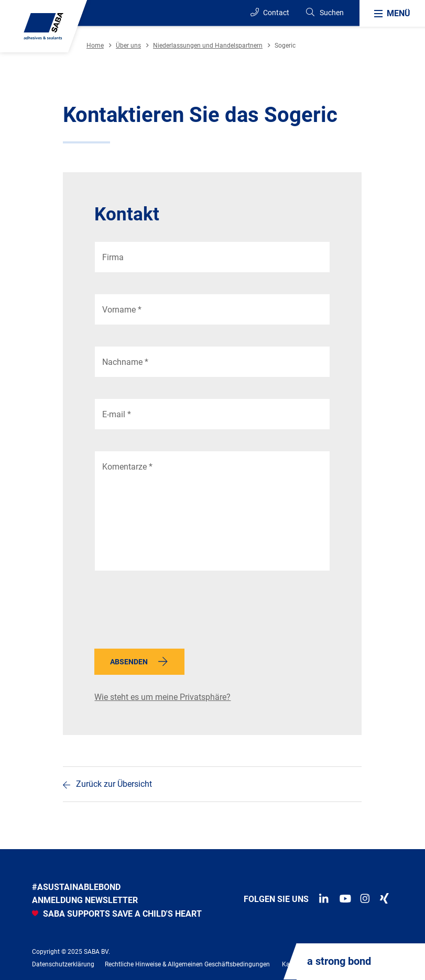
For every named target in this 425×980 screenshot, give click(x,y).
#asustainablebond (76, 887)
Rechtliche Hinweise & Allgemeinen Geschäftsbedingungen (187, 964)
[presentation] (174, 612)
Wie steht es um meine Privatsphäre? (162, 697)
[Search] (324, 13)
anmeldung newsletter (85, 900)
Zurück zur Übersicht (114, 784)
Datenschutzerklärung (63, 964)
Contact (270, 12)
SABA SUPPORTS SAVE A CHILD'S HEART (117, 914)
